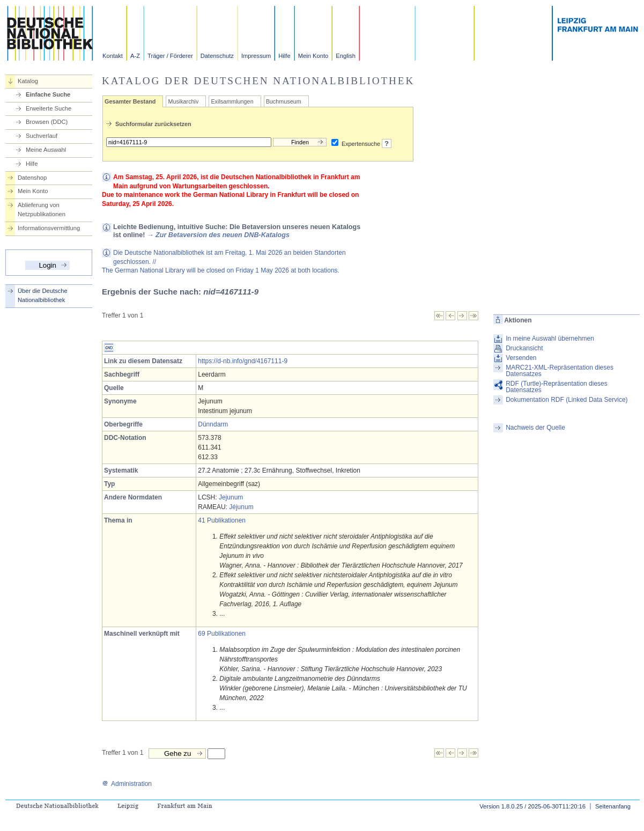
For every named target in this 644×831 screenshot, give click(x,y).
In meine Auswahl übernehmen (550, 339)
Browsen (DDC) (47, 122)
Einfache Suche (48, 94)
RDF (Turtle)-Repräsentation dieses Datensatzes (557, 387)
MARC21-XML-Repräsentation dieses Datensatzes (560, 371)
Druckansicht (524, 348)
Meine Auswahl (46, 150)
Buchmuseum (284, 101)
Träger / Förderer (170, 56)
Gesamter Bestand (130, 101)
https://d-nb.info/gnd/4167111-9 (243, 361)
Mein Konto (313, 56)
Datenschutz (217, 56)
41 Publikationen (222, 520)
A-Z (135, 56)
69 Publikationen (222, 634)
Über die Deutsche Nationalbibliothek (43, 295)
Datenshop (32, 178)
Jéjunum (241, 507)
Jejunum (231, 497)
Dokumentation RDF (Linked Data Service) (567, 400)
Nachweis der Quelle (535, 428)
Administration (127, 784)
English (346, 56)
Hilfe (284, 56)
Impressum (256, 56)
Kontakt (113, 56)
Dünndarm (213, 424)
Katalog (28, 81)
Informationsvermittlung (49, 228)
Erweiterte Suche (49, 108)
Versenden (521, 358)
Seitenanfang (613, 806)
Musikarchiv (183, 101)
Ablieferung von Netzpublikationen (42, 209)
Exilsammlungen (232, 101)
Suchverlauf (42, 136)
